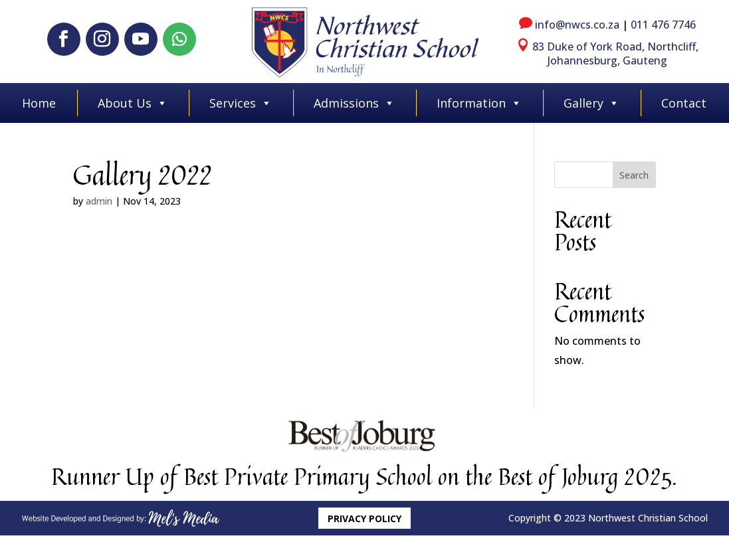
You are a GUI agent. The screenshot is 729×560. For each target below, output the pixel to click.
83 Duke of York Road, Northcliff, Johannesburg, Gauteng (615, 53)
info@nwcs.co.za (577, 25)
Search (634, 175)
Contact (684, 103)
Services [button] (241, 103)
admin (99, 201)
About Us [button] (133, 103)
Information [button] (479, 103)
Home (39, 103)
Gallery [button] (591, 103)
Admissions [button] (354, 103)
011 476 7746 (663, 25)
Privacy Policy (364, 518)
